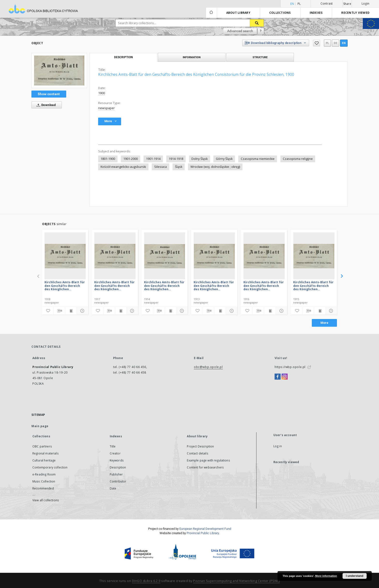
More (324, 323)
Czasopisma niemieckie (258, 159)
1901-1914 (153, 159)
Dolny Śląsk (200, 159)
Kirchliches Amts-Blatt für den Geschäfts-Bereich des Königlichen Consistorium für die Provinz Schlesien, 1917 (114, 286)
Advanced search (240, 31)
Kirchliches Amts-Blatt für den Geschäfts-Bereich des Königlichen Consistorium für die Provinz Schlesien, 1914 (164, 286)
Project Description (200, 446)
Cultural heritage (44, 460)
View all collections (46, 500)
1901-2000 (131, 159)
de (335, 43)
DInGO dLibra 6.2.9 (146, 581)
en (344, 43)
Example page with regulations (208, 460)
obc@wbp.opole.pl (208, 367)
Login (365, 4)
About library (238, 13)
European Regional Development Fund (205, 529)
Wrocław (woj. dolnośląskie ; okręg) (215, 167)
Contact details (197, 453)
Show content (49, 94)
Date (113, 488)
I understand (355, 576)
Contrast (327, 4)
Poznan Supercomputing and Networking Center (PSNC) (236, 581)
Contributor (118, 481)
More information (326, 576)
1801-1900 (108, 159)
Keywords (117, 460)
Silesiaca (160, 167)
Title (113, 446)
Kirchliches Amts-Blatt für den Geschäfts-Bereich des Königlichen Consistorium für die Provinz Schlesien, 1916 (264, 286)
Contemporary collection (50, 467)
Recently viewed (355, 13)
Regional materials (45, 453)
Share (347, 4)
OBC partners (42, 446)
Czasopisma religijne (298, 159)
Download (45, 105)
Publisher (116, 474)
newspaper (106, 108)
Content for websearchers (205, 467)
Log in (278, 446)
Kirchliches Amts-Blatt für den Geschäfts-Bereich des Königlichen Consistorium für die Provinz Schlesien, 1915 (313, 286)
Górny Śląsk (224, 159)
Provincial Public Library (203, 533)
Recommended (43, 488)
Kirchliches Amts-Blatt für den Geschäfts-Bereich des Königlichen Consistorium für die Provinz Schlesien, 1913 (214, 286)
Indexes (316, 13)
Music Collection (44, 481)
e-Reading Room (44, 474)
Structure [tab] (260, 57)
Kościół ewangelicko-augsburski (123, 167)
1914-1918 (176, 159)
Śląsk (179, 167)
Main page (40, 426)
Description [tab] (123, 57)
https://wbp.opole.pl (290, 367)
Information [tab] (192, 57)
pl (299, 4)
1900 (102, 93)
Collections (280, 13)
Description (118, 467)
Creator (115, 453)
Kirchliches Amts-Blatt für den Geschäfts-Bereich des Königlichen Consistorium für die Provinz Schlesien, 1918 (65, 286)
